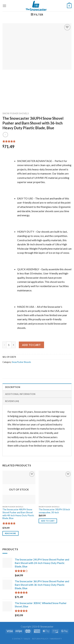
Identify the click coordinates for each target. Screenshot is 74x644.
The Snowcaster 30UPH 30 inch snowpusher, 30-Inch (54, 511)
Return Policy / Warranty (47, 639)
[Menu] (4, 6)
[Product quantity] (9, 345)
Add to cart (31, 345)
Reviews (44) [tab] (12, 401)
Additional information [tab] (20, 394)
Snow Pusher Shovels (16, 113)
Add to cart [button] (48, 521)
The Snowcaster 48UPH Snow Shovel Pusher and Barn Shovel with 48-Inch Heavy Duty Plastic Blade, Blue (18, 514)
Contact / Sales (21, 639)
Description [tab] (13, 387)
